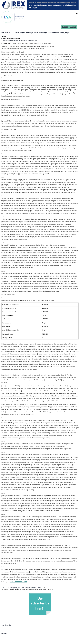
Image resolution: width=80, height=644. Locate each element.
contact (4, 633)
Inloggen (73, 27)
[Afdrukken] (5, 36)
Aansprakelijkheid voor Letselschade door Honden (20, 41)
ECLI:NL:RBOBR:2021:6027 (18, 582)
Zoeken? (65, 27)
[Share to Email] (3, 36)
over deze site (6, 625)
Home (3, 588)
